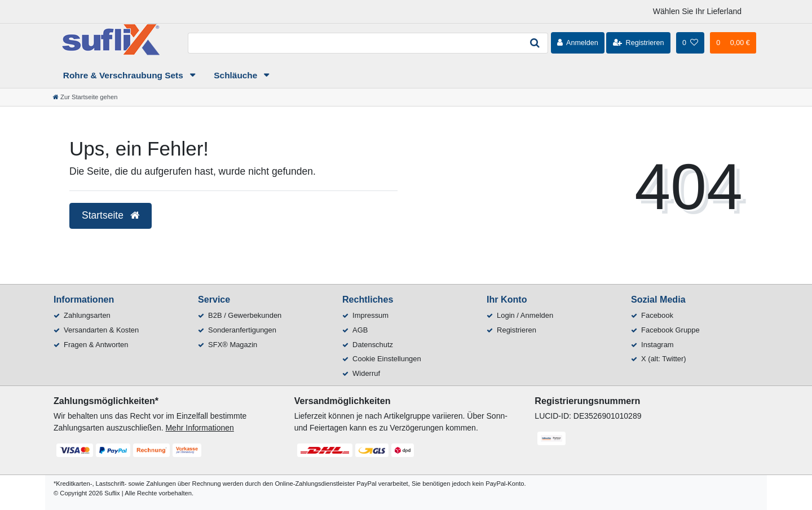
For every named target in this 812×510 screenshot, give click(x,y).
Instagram (657, 345)
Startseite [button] (111, 215)
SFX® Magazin (233, 345)
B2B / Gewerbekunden (245, 315)
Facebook (657, 315)
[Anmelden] (578, 43)
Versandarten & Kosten (101, 330)
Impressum (370, 315)
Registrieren (517, 330)
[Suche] (535, 43)
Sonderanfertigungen (242, 330)
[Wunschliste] (690, 43)
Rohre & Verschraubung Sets (124, 75)
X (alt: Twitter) (664, 359)
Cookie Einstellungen (387, 359)
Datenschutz (373, 345)
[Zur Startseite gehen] (85, 97)
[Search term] (355, 43)
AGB (360, 330)
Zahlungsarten (87, 315)
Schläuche (237, 75)
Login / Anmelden (525, 315)
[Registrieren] (638, 43)
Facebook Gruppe (670, 330)
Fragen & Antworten (96, 345)
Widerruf (366, 373)
